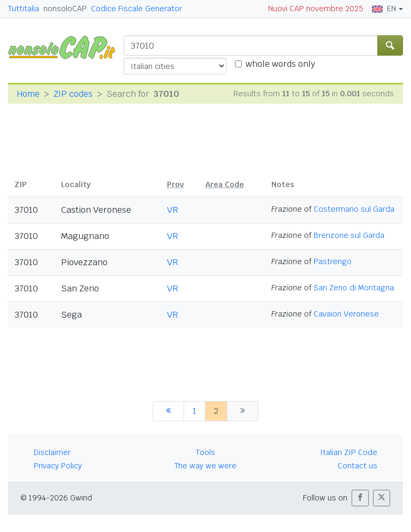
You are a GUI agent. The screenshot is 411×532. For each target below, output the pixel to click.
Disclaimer (52, 452)
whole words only (280, 64)
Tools (205, 452)
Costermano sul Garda (354, 209)
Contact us (357, 466)
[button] (360, 498)
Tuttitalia (24, 9)
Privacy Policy (58, 466)
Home (28, 94)
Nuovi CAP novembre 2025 (316, 9)
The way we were (205, 466)
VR (173, 210)
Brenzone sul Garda (349, 235)
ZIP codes (73, 94)
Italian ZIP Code (349, 452)
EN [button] (384, 9)
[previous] (168, 411)
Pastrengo (333, 261)
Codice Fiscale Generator (136, 9)
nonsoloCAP (65, 9)
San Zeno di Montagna (354, 288)
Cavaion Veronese (346, 314)
